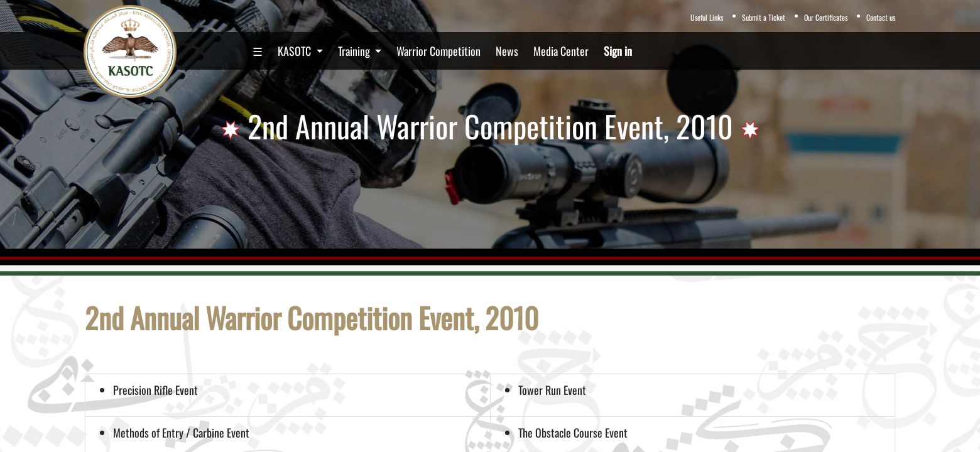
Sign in (618, 51)
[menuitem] (258, 51)
